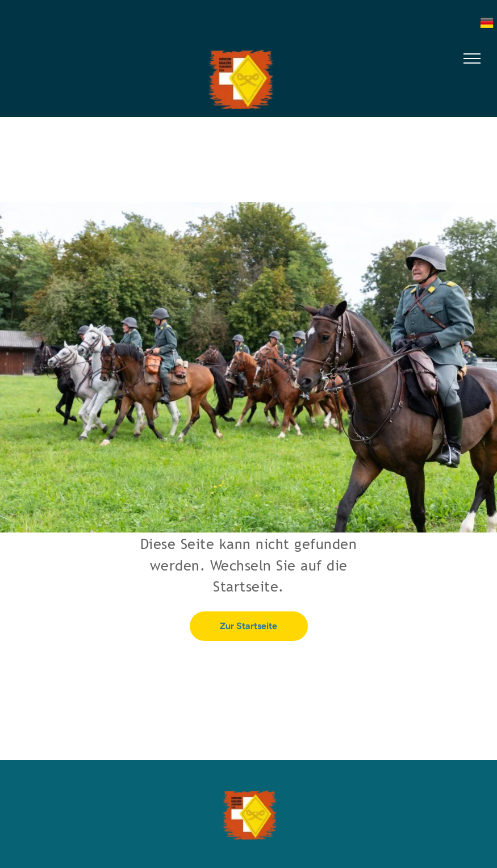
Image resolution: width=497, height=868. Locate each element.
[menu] (472, 58)
